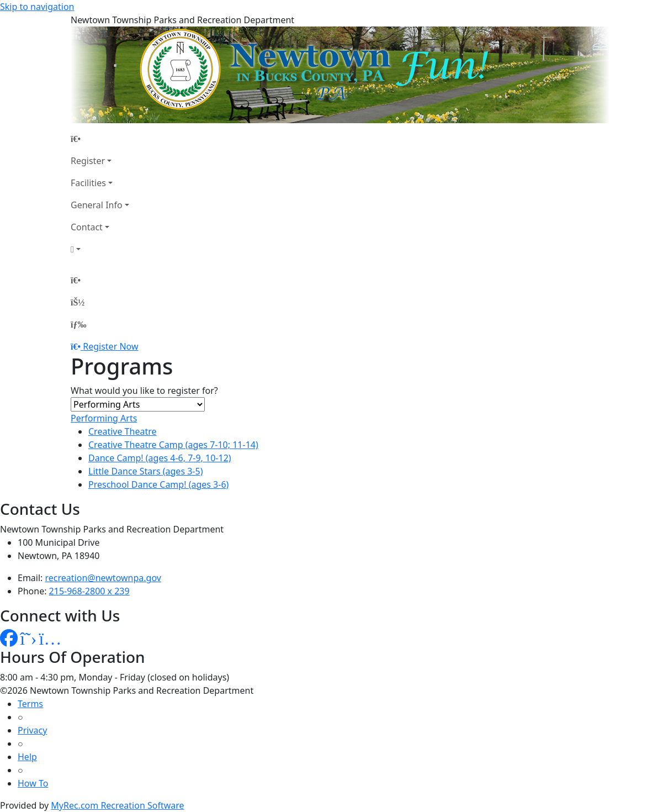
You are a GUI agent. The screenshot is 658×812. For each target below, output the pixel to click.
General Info (97, 205)
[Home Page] (100, 139)
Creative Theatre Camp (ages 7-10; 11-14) (173, 445)
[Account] (100, 249)
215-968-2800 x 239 (89, 591)
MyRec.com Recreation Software (117, 805)
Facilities (88, 183)
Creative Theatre (123, 431)
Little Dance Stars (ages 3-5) (145, 471)
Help (27, 757)
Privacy (32, 730)
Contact (87, 227)
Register (88, 161)
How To (33, 783)
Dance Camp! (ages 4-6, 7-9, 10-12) (160, 458)
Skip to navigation (37, 7)
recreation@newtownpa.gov (103, 578)
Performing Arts (104, 418)
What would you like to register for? (144, 391)
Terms (30, 704)
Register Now (110, 346)
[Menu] (78, 324)
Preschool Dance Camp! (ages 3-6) (158, 484)
